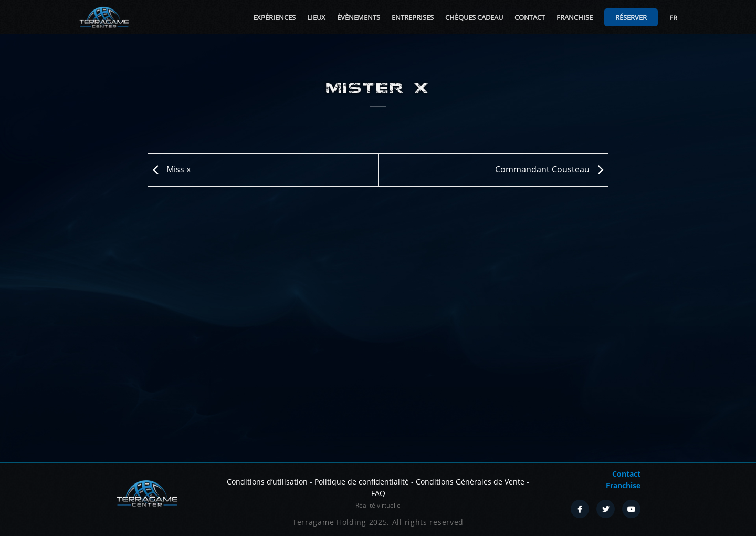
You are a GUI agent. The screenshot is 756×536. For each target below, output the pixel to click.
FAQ (378, 493)
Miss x (169, 169)
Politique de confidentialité (362, 482)
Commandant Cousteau (552, 169)
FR (673, 18)
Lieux (316, 17)
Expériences (274, 17)
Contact (530, 17)
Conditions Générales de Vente (470, 482)
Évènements (359, 17)
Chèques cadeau (474, 17)
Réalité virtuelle (378, 505)
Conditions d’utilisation (267, 482)
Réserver (631, 17)
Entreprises (413, 17)
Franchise (575, 17)
